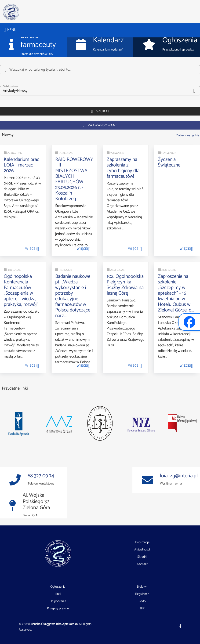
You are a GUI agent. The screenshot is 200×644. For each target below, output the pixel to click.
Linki (58, 594)
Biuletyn (142, 587)
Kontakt (142, 564)
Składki (142, 557)
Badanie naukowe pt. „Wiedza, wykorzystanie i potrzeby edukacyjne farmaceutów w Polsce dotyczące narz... (73, 296)
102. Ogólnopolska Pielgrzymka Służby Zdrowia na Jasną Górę (125, 285)
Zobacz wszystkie (188, 135)
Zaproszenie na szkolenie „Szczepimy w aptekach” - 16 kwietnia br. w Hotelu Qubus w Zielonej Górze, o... (176, 293)
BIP (142, 609)
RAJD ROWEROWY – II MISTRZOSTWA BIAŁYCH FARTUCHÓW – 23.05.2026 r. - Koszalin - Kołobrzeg (74, 179)
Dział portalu (10, 86)
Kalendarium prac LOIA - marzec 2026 (22, 165)
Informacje (142, 543)
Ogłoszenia (58, 587)
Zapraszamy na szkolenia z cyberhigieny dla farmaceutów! (123, 168)
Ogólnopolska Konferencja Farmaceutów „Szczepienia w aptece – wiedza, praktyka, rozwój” (21, 290)
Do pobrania (58, 601)
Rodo (142, 601)
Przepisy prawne (58, 609)
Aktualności (142, 550)
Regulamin (142, 594)
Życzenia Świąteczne (169, 162)
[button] (100, 91)
